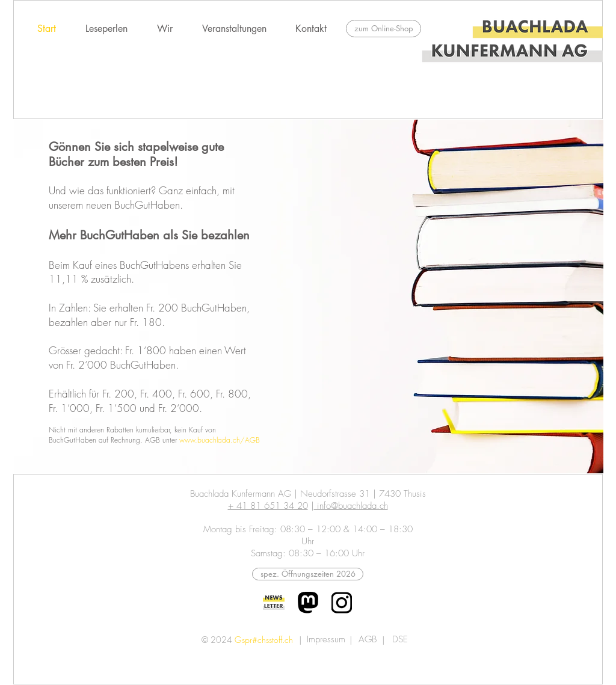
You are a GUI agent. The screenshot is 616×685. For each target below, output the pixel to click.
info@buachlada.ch (351, 506)
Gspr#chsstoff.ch (264, 640)
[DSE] (400, 640)
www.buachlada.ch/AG (217, 440)
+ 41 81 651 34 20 (268, 506)
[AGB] (367, 640)
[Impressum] (326, 640)
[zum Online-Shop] (383, 29)
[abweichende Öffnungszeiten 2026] (308, 574)
